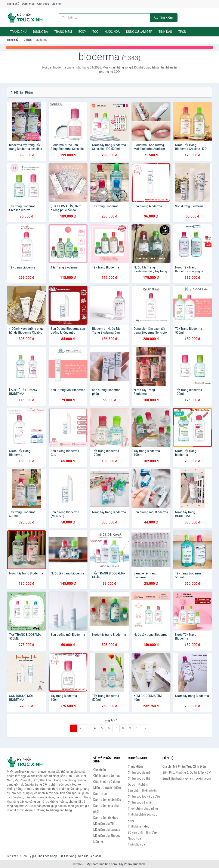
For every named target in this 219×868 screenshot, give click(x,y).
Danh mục (28, 4)
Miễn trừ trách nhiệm (107, 788)
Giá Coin (95, 856)
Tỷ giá (32, 856)
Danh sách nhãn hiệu (107, 800)
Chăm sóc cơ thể (139, 779)
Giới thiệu (43, 4)
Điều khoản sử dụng (107, 782)
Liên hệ (56, 4)
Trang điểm (63, 32)
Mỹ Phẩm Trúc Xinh (132, 864)
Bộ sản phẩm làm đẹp (142, 832)
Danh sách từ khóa (106, 818)
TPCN (182, 32)
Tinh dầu (165, 32)
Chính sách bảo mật (107, 776)
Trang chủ (13, 4)
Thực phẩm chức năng (143, 808)
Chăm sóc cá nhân (140, 802)
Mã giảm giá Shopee (107, 836)
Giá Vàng (70, 856)
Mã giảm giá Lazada (107, 830)
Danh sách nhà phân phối (107, 809)
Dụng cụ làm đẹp (139, 32)
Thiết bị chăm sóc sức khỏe (143, 817)
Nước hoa (112, 32)
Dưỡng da (40, 32)
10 (138, 728)
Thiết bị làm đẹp (139, 826)
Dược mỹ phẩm (138, 784)
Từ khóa (27, 40)
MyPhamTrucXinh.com (102, 864)
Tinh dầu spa (136, 844)
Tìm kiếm (164, 17)
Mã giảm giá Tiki (104, 824)
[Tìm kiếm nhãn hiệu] (104, 18)
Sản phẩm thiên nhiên (142, 790)
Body (82, 32)
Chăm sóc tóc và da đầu (144, 796)
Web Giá (83, 856)
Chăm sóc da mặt (140, 773)
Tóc (95, 32)
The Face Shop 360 (50, 856)
